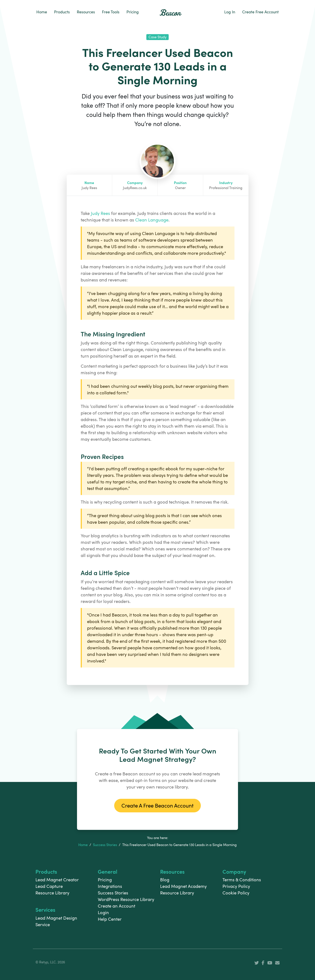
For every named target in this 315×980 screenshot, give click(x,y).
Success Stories (105, 845)
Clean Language (152, 220)
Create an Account (116, 906)
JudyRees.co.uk (135, 188)
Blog (165, 880)
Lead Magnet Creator (57, 880)
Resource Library (52, 893)
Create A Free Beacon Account (157, 805)
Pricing (133, 12)
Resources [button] (86, 12)
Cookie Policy (236, 893)
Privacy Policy (236, 886)
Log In (230, 12)
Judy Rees (100, 213)
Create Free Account (260, 12)
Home (42, 12)
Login (103, 912)
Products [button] (62, 12)
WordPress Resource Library (126, 899)
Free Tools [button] (111, 12)
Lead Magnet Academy (183, 886)
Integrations (110, 886)
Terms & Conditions (242, 880)
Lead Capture (49, 886)
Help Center (110, 919)
